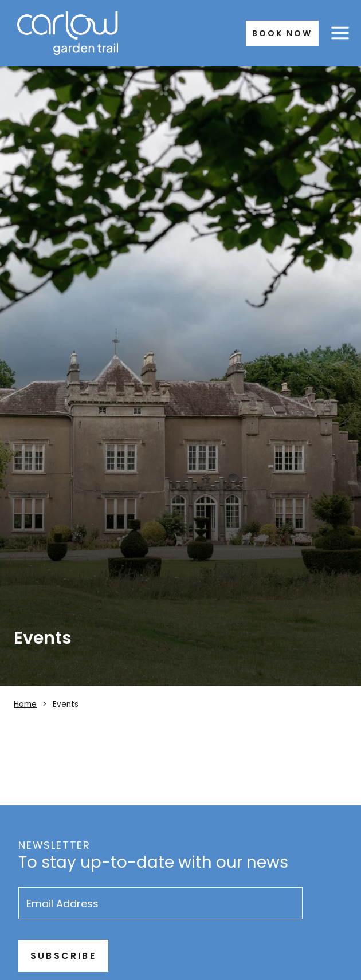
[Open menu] (340, 33)
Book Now (282, 33)
